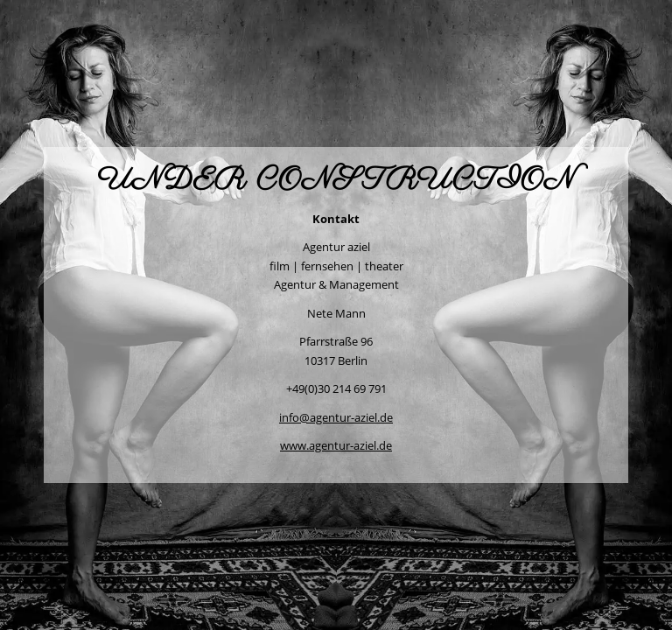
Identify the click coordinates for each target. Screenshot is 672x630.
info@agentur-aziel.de (336, 417)
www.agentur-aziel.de (336, 445)
